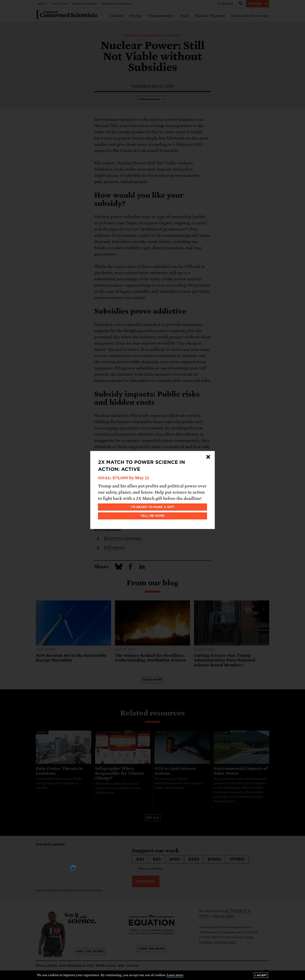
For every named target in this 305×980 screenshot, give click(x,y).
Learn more (175, 975)
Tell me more (153, 516)
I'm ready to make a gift (153, 507)
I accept (261, 975)
